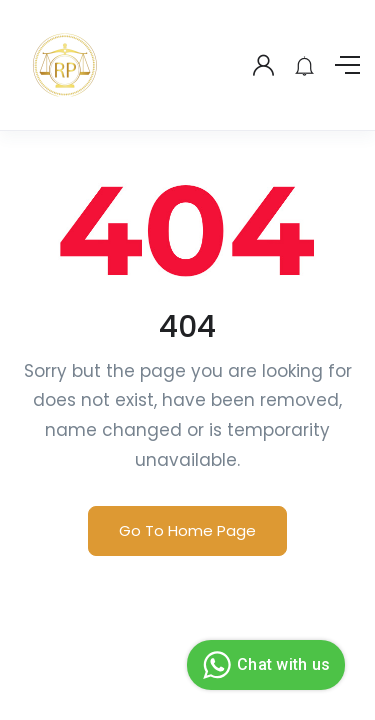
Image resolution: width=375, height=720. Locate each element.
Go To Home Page (187, 530)
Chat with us (263, 665)
